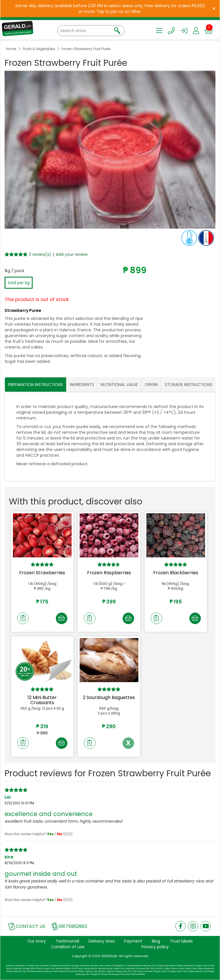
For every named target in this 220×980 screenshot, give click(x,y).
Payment (133, 941)
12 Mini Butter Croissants (42, 700)
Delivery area (102, 941)
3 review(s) (40, 254)
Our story (37, 941)
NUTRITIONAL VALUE (119, 385)
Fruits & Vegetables (39, 49)
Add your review (72, 254)
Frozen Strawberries (42, 573)
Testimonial (67, 941)
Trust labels (181, 941)
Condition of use (68, 947)
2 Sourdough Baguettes (109, 697)
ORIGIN (151, 385)
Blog (156, 941)
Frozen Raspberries (109, 573)
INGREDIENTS (82, 385)
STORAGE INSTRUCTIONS (188, 385)
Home (11, 49)
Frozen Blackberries (176, 573)
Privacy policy (155, 947)
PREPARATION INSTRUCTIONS (36, 385)
